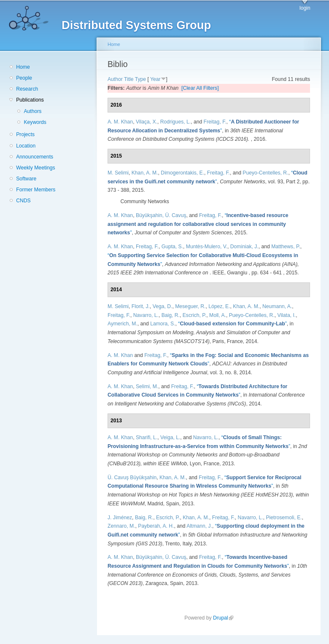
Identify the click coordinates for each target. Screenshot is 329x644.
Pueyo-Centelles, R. (265, 173)
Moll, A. (218, 315)
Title (129, 79)
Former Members (36, 190)
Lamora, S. (163, 324)
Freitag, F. (215, 122)
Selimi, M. (147, 386)
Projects (25, 134)
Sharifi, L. (147, 437)
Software (26, 179)
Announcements (35, 157)
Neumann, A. (277, 306)
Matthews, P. (286, 247)
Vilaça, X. (147, 122)
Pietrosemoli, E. (284, 518)
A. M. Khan (120, 122)
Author (115, 79)
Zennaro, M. (121, 526)
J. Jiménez (120, 518)
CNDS (23, 201)
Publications (30, 100)
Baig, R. (171, 315)
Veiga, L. (170, 437)
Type (140, 79)
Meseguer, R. (190, 306)
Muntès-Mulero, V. (207, 247)
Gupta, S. (172, 247)
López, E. (219, 306)
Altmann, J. (199, 526)
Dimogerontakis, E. (182, 173)
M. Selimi (118, 173)
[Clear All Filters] (200, 88)
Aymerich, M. (123, 324)
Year (155, 79)
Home (23, 67)
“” (198, 224)
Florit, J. (141, 306)
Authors (32, 111)
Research (27, 89)
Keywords (35, 122)
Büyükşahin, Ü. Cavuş (161, 215)
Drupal (223, 618)
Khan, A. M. (145, 173)
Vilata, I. (287, 315)
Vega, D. (163, 306)
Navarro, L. (146, 315)
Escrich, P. (195, 315)
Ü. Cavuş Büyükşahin (132, 478)
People (24, 78)
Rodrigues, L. (175, 122)
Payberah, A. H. (156, 526)
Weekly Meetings (35, 168)
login (305, 8)
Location (26, 146)
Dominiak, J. (244, 247)
